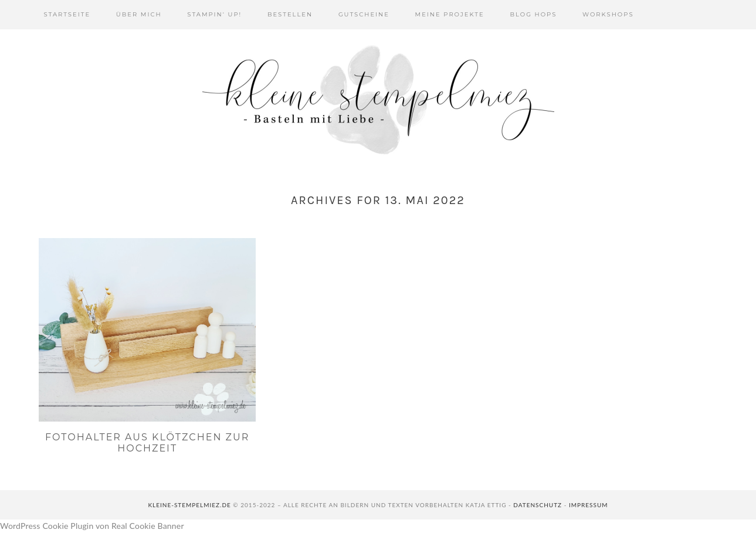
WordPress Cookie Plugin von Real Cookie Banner (92, 526)
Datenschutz (538, 505)
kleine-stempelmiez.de (189, 505)
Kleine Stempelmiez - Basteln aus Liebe (378, 100)
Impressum (589, 505)
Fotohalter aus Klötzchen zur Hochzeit (147, 443)
